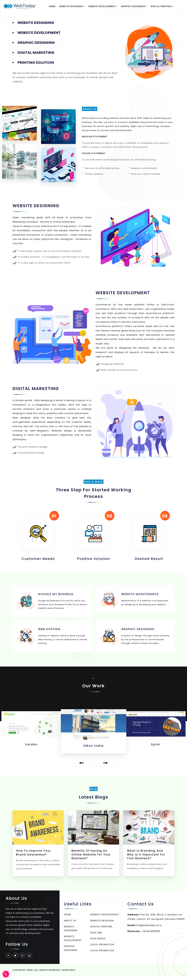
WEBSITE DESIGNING (71, 932)
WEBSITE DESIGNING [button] (71, 6)
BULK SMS (96, 936)
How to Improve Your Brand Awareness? (34, 856)
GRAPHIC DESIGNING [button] (133, 6)
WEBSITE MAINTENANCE (105, 918)
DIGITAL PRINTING (101, 930)
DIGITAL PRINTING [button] (162, 6)
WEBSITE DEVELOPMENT (73, 942)
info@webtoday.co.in (149, 929)
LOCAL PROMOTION (102, 948)
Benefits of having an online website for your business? (91, 858)
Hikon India (156, 748)
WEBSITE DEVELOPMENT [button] (102, 6)
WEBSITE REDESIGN (102, 924)
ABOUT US (70, 924)
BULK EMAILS (98, 942)
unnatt (31, 748)
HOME (53, 6)
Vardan (94, 750)
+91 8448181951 (151, 935)
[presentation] (81, 767)
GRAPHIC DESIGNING (71, 952)
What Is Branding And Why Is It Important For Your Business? (146, 858)
